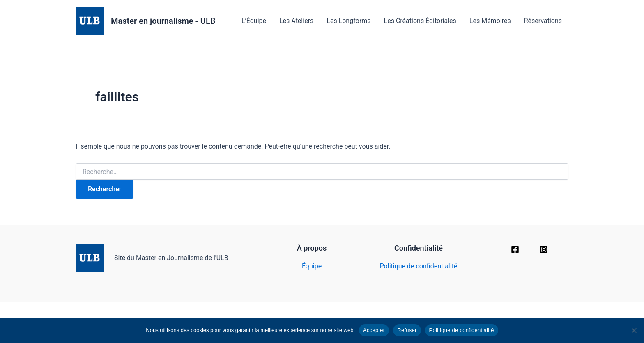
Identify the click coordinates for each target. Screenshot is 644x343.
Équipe (312, 266)
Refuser (407, 330)
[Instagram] (544, 249)
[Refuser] (634, 330)
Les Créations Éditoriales (420, 21)
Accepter (374, 330)
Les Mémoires (490, 21)
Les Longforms (348, 21)
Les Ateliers (296, 21)
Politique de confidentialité (419, 266)
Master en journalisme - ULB (163, 21)
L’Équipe (254, 21)
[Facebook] (515, 249)
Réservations (543, 21)
